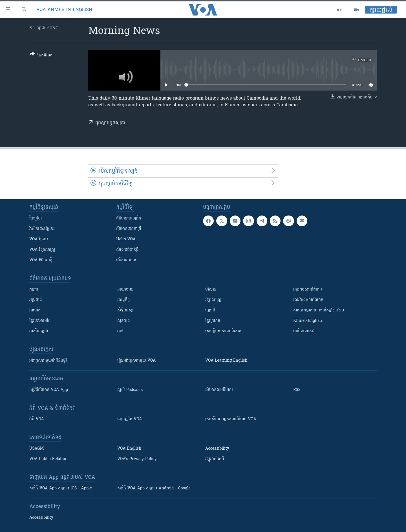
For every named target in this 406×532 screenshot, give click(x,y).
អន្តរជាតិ (36, 300)
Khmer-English (308, 321)
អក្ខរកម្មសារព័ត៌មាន (308, 290)
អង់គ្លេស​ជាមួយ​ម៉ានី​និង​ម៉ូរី (48, 361)
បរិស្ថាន (211, 290)
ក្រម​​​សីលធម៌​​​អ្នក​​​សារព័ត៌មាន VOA (231, 419)
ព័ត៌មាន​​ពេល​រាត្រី (129, 229)
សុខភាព (123, 321)
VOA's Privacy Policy (137, 459)
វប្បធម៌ (210, 310)
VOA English (129, 449)
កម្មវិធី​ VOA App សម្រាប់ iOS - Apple (61, 488)
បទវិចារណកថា (304, 331)
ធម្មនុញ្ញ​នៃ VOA (130, 419)
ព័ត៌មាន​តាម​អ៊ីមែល (219, 390)
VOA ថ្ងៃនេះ (39, 239)
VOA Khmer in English (64, 10)
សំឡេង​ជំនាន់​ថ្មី (127, 250)
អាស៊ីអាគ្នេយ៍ (39, 331)
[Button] (41, 56)
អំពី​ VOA (37, 419)
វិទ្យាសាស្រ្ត (213, 300)
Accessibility (217, 449)
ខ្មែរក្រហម (213, 321)
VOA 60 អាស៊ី (41, 260)
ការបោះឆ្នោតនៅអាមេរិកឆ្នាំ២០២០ (319, 310)
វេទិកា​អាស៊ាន (126, 260)
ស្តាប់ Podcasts (130, 390)
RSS (297, 390)
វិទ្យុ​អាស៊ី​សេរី (215, 459)
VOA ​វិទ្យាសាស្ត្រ (42, 250)
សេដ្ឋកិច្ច (123, 300)
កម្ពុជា (34, 290)
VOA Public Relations (49, 459)
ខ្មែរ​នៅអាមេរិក (40, 321)
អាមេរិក (35, 310)
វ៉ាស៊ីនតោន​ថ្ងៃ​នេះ (42, 229)
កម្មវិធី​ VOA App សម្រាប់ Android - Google (154, 488)
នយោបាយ (125, 290)
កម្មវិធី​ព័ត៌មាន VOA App (49, 390)
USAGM (37, 449)
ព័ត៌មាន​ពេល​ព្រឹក (129, 218)
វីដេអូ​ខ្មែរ (36, 218)
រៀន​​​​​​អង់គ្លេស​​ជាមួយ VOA (136, 361)
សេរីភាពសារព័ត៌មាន (308, 300)
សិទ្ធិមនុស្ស (125, 310)
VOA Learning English (226, 361)
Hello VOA (126, 239)
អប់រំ (120, 331)
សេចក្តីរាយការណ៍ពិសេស (224, 331)
